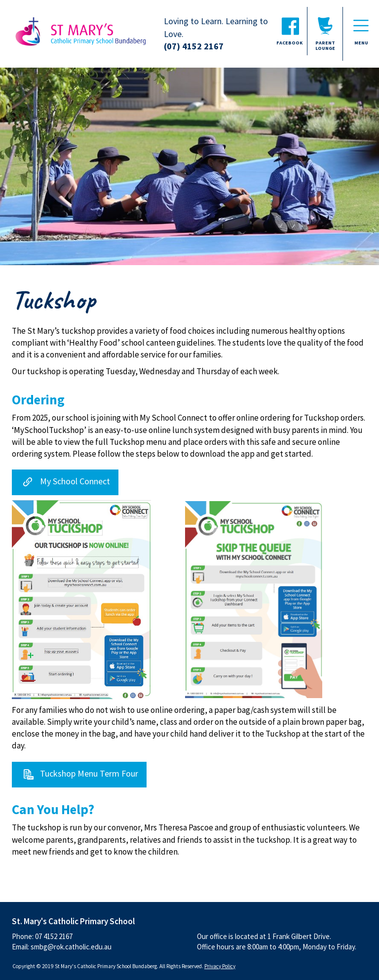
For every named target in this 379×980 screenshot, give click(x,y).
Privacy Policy (220, 966)
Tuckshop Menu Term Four (89, 773)
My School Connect (75, 482)
